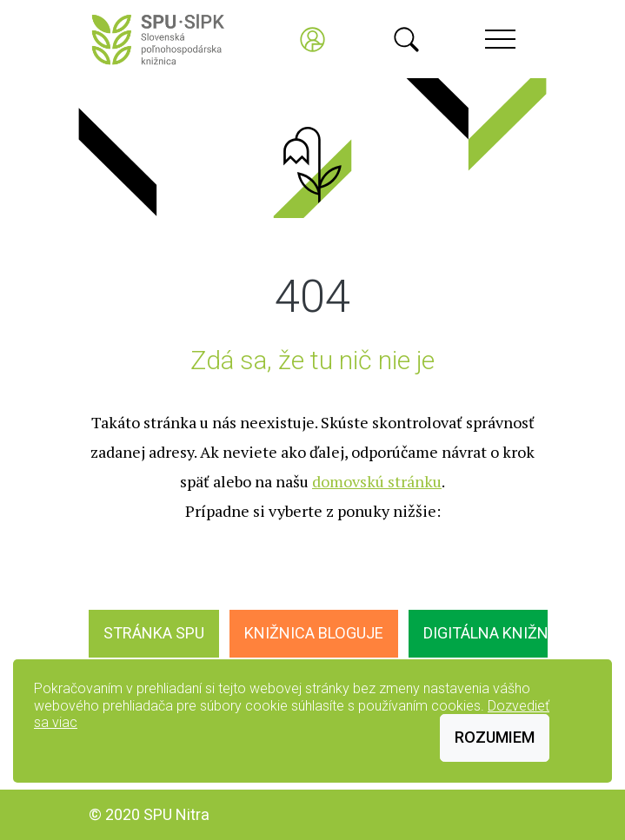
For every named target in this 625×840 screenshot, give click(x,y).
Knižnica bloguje (314, 633)
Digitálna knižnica (498, 633)
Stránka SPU (154, 633)
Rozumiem (495, 737)
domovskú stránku (377, 481)
